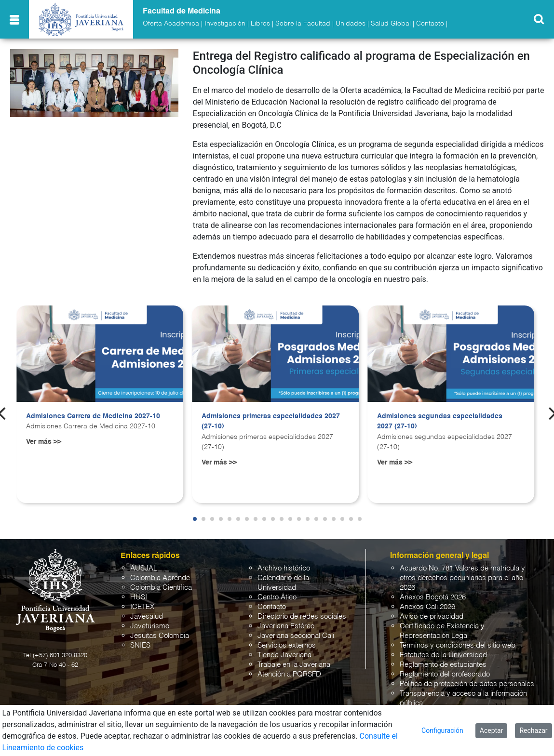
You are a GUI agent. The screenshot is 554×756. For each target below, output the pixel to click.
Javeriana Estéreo (286, 626)
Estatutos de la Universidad (443, 655)
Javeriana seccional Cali (296, 636)
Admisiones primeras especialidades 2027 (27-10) (271, 422)
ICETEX (142, 607)
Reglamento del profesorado (445, 674)
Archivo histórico (284, 568)
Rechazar (533, 730)
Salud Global (391, 24)
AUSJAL (144, 568)
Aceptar (492, 730)
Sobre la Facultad (303, 24)
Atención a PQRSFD (289, 674)
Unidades (351, 24)
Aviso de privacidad (432, 617)
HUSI (139, 597)
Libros (260, 24)
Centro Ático (277, 597)
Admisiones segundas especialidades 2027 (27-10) (440, 422)
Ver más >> (44, 442)
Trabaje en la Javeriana (294, 665)
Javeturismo (150, 626)
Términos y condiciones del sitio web (458, 645)
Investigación (225, 24)
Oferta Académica (171, 24)
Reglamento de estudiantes (443, 665)
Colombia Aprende (160, 578)
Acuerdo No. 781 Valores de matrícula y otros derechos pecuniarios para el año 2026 (462, 578)
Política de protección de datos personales (467, 684)
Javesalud (147, 617)
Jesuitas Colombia (160, 636)
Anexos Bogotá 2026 (433, 597)
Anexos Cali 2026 (427, 607)
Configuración (442, 730)
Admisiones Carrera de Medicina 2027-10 (93, 416)
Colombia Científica (161, 588)
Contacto (430, 24)
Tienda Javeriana (284, 655)
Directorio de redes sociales (302, 617)
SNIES (140, 645)
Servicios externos (287, 645)
